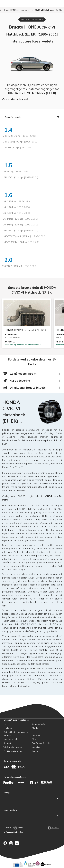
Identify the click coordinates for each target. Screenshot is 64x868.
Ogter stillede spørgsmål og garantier (16, 734)
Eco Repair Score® (41, 743)
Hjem (6, 724)
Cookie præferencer (13, 751)
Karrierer (36, 735)
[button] (32, 374)
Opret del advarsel (15, 99)
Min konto (8, 728)
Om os (35, 751)
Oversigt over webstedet (16, 720)
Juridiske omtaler (11, 739)
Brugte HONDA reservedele (16, 10)
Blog (34, 739)
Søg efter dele (39, 724)
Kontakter (36, 747)
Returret (7, 743)
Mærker (36, 728)
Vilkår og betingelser (13, 747)
